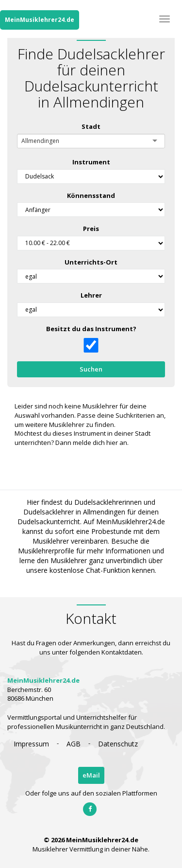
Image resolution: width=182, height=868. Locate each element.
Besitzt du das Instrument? (91, 329)
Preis (91, 229)
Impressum (31, 744)
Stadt (91, 126)
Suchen (91, 369)
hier (112, 443)
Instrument (91, 162)
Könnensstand (91, 195)
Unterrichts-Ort (91, 262)
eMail (91, 775)
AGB (74, 744)
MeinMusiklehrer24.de (40, 20)
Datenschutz (118, 744)
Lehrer (91, 295)
